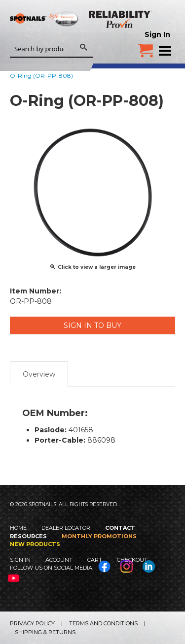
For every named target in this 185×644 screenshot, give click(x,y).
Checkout (132, 560)
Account (59, 560)
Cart (95, 560)
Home (18, 528)
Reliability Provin (121, 19)
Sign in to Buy (92, 325)
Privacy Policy (32, 623)
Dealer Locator (66, 528)
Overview (39, 374)
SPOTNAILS (44, 33)
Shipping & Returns (45, 632)
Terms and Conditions (103, 623)
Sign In (157, 34)
